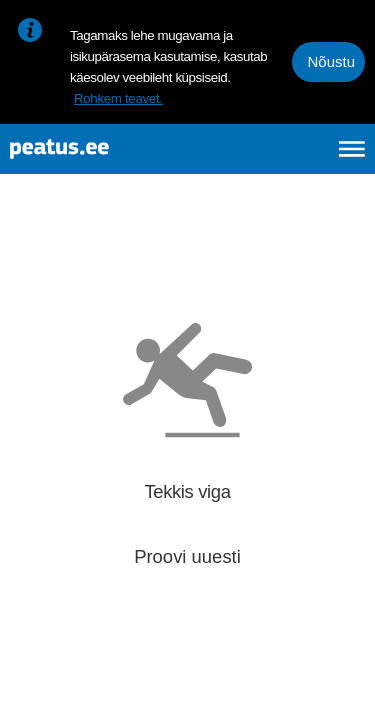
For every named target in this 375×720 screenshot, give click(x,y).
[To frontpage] (106, 149)
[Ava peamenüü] (352, 149)
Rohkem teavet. (118, 98)
